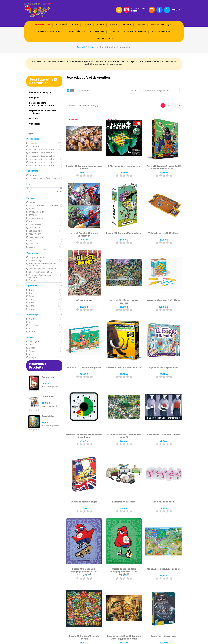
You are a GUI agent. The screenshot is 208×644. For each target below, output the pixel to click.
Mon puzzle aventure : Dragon (164, 569)
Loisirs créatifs (76, 31)
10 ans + (127, 25)
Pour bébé (61, 25)
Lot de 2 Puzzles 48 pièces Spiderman (84, 234)
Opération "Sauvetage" (164, 636)
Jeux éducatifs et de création (43, 81)
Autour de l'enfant (135, 31)
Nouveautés (43, 25)
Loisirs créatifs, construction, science (42, 104)
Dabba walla (48, 397)
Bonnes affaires (161, 31)
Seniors (141, 25)
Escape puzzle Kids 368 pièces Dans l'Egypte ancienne (124, 637)
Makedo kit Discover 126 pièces (84, 368)
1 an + (75, 25)
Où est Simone (84, 300)
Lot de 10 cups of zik (164, 502)
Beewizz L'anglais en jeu (84, 502)
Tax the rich (48, 377)
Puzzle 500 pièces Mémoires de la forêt (124, 436)
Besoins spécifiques (162, 25)
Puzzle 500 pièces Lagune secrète (124, 302)
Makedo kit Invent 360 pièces (164, 300)
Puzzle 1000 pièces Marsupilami (124, 233)
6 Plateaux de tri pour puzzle (124, 166)
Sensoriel (34, 124)
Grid (68, 90)
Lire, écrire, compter (41, 92)
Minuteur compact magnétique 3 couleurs (84, 436)
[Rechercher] (98, 10)
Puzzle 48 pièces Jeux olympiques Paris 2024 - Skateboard (84, 572)
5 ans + (100, 25)
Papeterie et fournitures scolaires (43, 112)
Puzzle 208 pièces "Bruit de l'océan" (84, 637)
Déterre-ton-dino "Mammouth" (124, 368)
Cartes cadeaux (104, 38)
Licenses (114, 31)
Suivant (179, 105)
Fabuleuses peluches (50, 31)
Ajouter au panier (50, 387)
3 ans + (87, 25)
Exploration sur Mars (124, 502)
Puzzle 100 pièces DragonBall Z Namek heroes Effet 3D (164, 167)
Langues (34, 98)
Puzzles (33, 119)
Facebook (159, 10)
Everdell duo (48, 416)
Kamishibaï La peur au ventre (164, 435)
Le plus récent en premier (160, 91)
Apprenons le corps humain (164, 368)
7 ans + (113, 25)
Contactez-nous (138, 10)
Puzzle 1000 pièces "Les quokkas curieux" (84, 167)
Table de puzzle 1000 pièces (164, 233)
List (72, 90)
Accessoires (97, 31)
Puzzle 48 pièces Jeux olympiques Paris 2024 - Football (124, 572)
